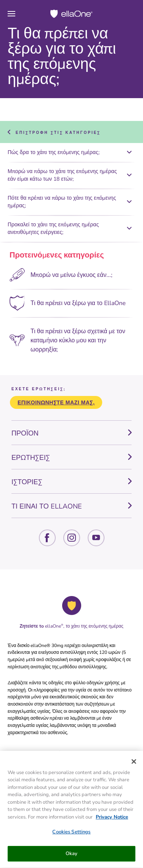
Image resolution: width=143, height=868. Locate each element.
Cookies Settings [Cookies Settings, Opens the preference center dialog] (71, 833)
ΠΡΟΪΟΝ (25, 433)
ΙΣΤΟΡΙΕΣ (27, 482)
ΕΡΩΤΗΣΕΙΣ (31, 458)
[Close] (134, 763)
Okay (72, 855)
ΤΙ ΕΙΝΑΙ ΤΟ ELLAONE (47, 506)
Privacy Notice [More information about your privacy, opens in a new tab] (112, 819)
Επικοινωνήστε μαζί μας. (56, 403)
